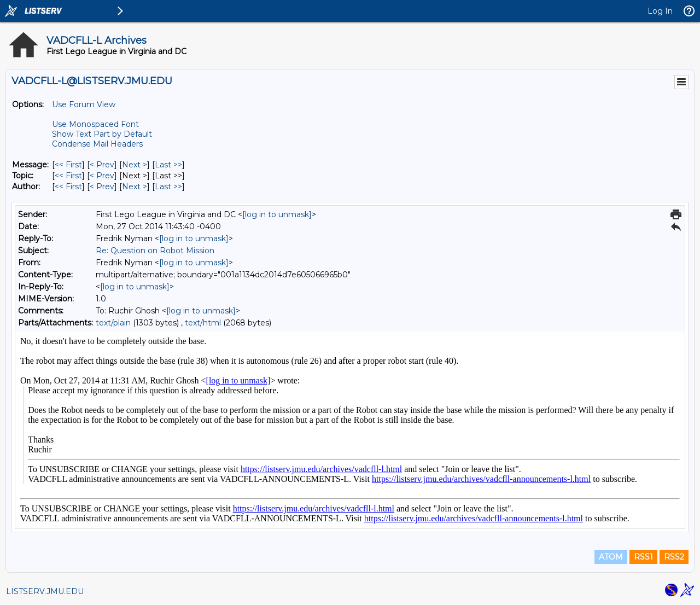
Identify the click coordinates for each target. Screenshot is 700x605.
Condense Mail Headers (97, 144)
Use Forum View (84, 104)
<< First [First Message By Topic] (68, 176)
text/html (203, 323)
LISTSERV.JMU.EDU (45, 591)
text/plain (113, 323)
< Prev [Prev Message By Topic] (102, 176)
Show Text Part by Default (102, 134)
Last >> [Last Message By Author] (168, 187)
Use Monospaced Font (95, 124)
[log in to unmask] (277, 214)
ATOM (611, 557)
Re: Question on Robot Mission (155, 251)
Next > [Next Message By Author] (135, 187)
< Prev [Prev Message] (102, 165)
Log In (660, 11)
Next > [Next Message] (135, 165)
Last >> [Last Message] (168, 165)
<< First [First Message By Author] (68, 187)
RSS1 (643, 557)
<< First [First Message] (68, 165)
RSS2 (674, 557)
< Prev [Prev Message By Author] (102, 187)
